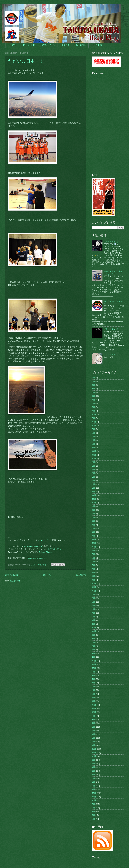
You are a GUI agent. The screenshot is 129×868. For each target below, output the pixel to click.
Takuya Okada (45, 552)
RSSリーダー (44, 540)
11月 (94, 455)
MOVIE (81, 45)
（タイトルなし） (111, 242)
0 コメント (42, 565)
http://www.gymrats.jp (36, 558)
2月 (93, 396)
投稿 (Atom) (15, 581)
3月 (93, 385)
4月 (93, 392)
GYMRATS (48, 45)
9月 (93, 418)
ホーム (47, 575)
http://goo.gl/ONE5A (33, 546)
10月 (94, 414)
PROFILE (29, 45)
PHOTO (65, 45)
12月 (94, 422)
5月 (93, 381)
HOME (13, 45)
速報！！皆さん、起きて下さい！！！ (113, 273)
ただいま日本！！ (32, 61)
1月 (93, 400)
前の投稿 (81, 575)
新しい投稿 (12, 575)
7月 (93, 433)
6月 (93, 389)
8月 (93, 378)
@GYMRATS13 (55, 549)
